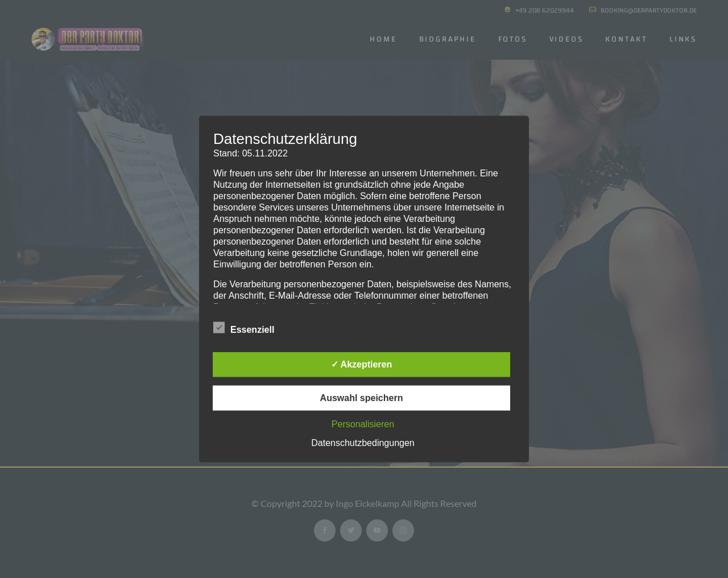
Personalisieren (363, 424)
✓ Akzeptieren (362, 364)
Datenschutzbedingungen (363, 442)
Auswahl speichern (362, 397)
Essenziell (244, 328)
